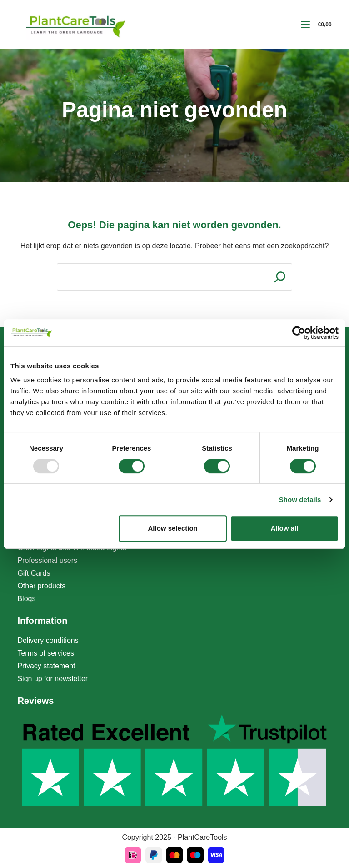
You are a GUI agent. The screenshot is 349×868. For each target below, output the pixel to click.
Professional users (47, 560)
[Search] (280, 277)
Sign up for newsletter (52, 679)
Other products (41, 586)
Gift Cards (34, 573)
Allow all (284, 528)
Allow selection (173, 528)
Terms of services (45, 653)
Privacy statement (46, 666)
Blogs (26, 599)
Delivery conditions (48, 640)
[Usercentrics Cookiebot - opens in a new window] (299, 333)
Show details (300, 499)
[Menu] (305, 25)
